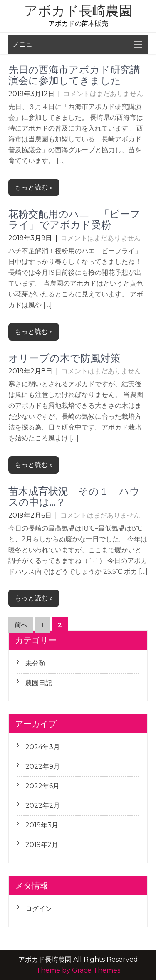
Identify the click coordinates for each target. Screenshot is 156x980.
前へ (21, 625)
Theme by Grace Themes (78, 970)
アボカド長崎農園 (78, 11)
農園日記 (39, 683)
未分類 (35, 663)
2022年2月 (43, 806)
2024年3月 (43, 747)
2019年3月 (42, 825)
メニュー (26, 44)
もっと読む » (34, 187)
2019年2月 (42, 845)
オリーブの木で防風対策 (64, 358)
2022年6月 (42, 786)
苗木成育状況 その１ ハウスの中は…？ (74, 497)
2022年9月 (43, 766)
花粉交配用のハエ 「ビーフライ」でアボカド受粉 (74, 219)
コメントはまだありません (103, 94)
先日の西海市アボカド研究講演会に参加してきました (74, 75)
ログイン (39, 909)
